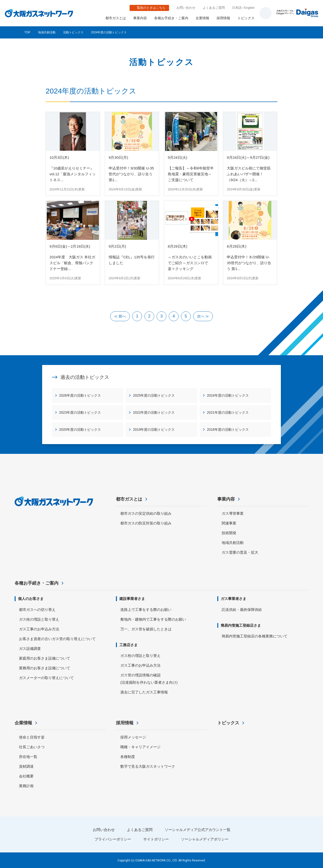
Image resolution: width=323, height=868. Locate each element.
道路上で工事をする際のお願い (146, 610)
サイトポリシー (156, 839)
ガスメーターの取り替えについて (46, 678)
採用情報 (223, 18)
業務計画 (26, 786)
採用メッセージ (133, 737)
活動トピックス (73, 32)
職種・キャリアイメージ (140, 747)
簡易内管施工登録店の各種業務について (255, 636)
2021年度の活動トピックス (228, 412)
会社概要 (26, 776)
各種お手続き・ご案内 (171, 18)
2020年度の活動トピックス (80, 429)
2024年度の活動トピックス (228, 395)
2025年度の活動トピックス (154, 395)
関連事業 (229, 523)
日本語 (237, 8)
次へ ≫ (203, 316)
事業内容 (140, 18)
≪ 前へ (120, 316)
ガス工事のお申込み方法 (39, 629)
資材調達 (26, 766)
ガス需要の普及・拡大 (240, 552)
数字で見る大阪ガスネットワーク (148, 766)
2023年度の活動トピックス (80, 412)
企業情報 (202, 18)
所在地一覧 (28, 757)
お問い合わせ (186, 8)
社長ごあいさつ (32, 747)
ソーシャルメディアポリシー (205, 839)
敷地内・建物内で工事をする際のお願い (153, 619)
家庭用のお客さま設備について (45, 658)
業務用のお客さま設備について (45, 668)
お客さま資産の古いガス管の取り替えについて (57, 639)
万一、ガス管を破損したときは (146, 629)
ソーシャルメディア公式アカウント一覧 (198, 830)
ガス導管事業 (233, 513)
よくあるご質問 (214, 8)
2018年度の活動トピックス (228, 429)
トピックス (246, 18)
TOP (27, 32)
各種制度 (128, 757)
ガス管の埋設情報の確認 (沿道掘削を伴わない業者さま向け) (149, 679)
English (249, 8)
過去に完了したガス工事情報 (144, 692)
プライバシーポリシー (113, 839)
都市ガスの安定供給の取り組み (146, 513)
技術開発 (229, 533)
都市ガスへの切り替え (37, 610)
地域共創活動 (47, 32)
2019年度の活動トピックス (154, 429)
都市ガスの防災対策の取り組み (146, 523)
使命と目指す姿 (32, 737)
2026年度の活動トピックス (80, 395)
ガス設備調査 (30, 649)
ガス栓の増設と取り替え (39, 619)
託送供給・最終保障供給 (242, 610)
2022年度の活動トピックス (154, 412)
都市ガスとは (116, 18)
